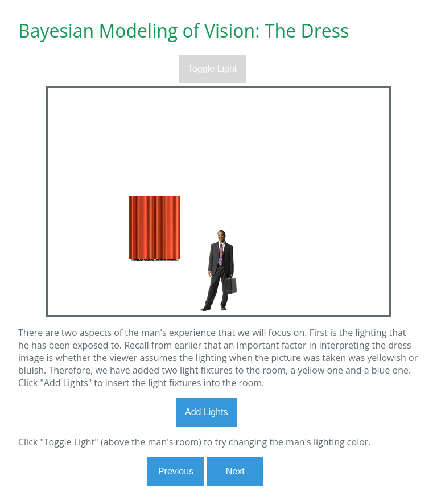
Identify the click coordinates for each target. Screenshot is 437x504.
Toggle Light (212, 69)
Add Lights (207, 412)
